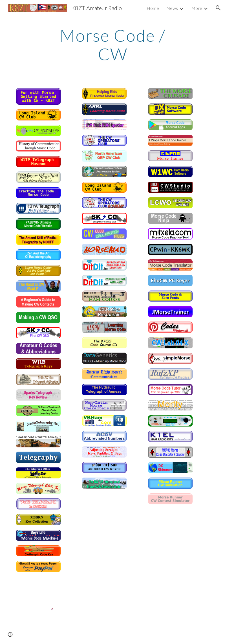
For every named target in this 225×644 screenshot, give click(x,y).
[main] (112, 45)
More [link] (197, 8)
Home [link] (153, 8)
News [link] (172, 8)
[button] (218, 8)
